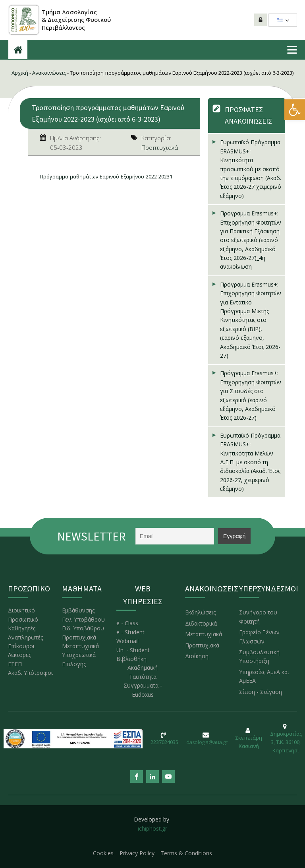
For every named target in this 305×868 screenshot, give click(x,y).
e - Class (127, 623)
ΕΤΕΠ (15, 664)
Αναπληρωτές (25, 637)
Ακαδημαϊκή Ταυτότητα (143, 672)
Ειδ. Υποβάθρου (83, 628)
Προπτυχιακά (160, 147)
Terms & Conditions (186, 853)
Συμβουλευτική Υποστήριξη (259, 656)
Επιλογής (74, 664)
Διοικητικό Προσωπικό (23, 615)
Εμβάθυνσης (78, 610)
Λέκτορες (19, 655)
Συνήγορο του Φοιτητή (258, 617)
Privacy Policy (137, 853)
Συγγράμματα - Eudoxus (143, 690)
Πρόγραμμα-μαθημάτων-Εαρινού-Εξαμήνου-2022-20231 (106, 176)
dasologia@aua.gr (207, 742)
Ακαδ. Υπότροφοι (30, 673)
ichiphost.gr (152, 828)
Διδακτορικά (201, 623)
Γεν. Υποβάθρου (83, 619)
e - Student (130, 632)
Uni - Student (133, 650)
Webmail (127, 641)
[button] (295, 110)
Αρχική (20, 73)
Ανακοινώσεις (49, 73)
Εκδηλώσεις (200, 612)
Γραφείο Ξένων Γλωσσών (259, 636)
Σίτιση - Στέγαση (261, 692)
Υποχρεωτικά (79, 655)
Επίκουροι (21, 646)
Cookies (103, 853)
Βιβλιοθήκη (131, 659)
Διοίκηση (197, 656)
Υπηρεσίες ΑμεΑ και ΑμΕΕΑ (264, 676)
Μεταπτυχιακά (80, 646)
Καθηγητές (22, 628)
